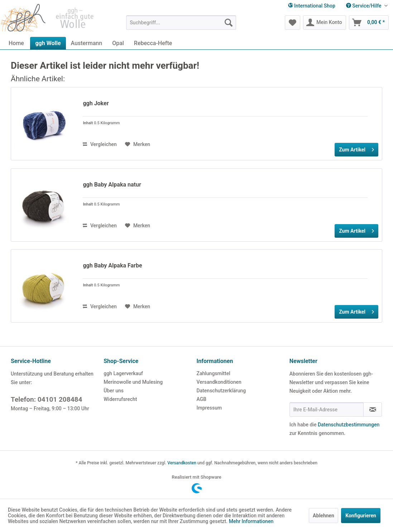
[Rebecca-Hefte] (153, 43)
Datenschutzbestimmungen (349, 425)
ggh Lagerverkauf (123, 373)
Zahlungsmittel (214, 373)
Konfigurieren (361, 516)
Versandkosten (182, 463)
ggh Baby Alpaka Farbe (112, 265)
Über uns (114, 391)
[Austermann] (87, 43)
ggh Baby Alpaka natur (112, 185)
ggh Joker (96, 103)
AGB (202, 399)
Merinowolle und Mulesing (133, 382)
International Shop (312, 6)
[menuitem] (367, 6)
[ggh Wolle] (48, 43)
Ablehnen (323, 516)
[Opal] (118, 43)
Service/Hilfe (364, 6)
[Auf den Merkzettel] (138, 144)
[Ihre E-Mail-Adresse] (327, 410)
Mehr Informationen (251, 521)
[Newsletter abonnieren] (373, 410)
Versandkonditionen (219, 382)
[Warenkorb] (369, 23)
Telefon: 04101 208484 (46, 399)
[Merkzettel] (293, 23)
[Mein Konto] (324, 23)
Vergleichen (100, 144)
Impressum (209, 408)
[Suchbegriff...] (181, 23)
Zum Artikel (356, 148)
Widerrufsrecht (120, 399)
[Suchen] (229, 23)
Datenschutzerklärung (221, 391)
